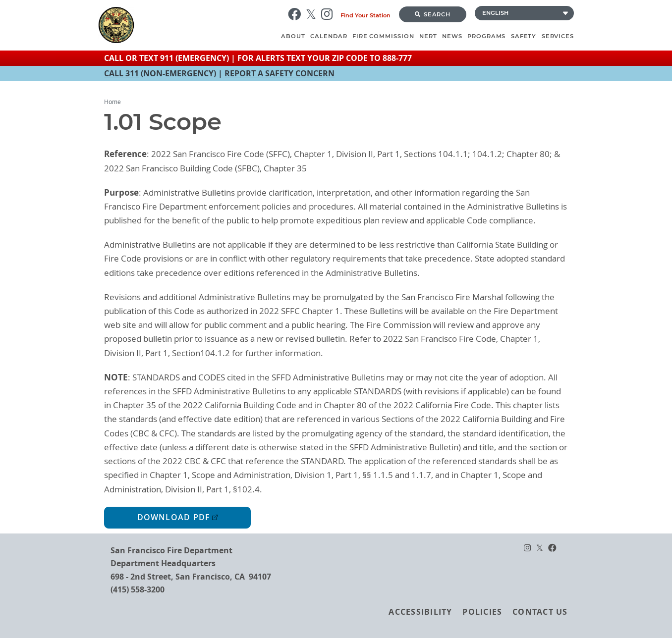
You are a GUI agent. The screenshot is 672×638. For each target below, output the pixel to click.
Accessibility (420, 612)
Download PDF (174, 517)
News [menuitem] (452, 36)
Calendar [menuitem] (329, 36)
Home (112, 102)
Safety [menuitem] (524, 36)
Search (433, 14)
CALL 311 (121, 73)
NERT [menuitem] (428, 36)
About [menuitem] (293, 36)
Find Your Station (365, 15)
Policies (482, 612)
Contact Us (540, 612)
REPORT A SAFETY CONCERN (280, 73)
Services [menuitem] (558, 36)
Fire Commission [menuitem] (383, 36)
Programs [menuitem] (486, 36)
